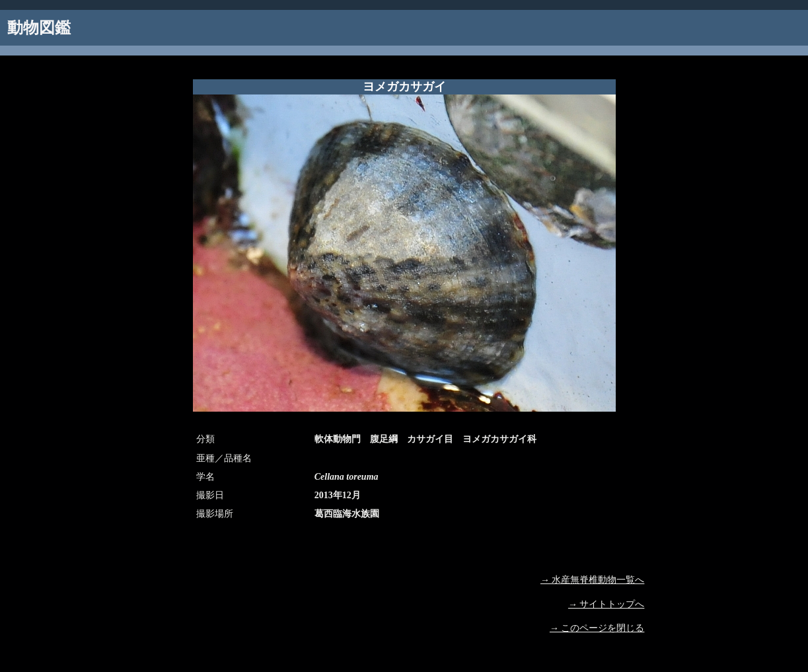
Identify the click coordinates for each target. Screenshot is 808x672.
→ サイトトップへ (606, 604)
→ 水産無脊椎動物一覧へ (593, 580)
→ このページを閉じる (597, 628)
